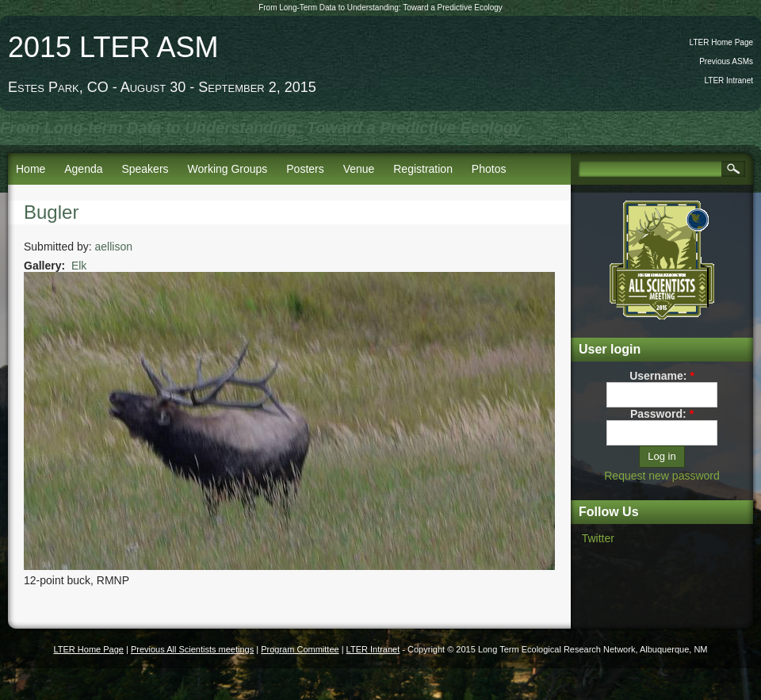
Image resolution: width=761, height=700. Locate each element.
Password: (662, 414)
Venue (359, 169)
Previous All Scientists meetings (192, 649)
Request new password (662, 476)
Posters (305, 169)
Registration (423, 169)
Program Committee (300, 649)
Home (31, 169)
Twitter (598, 538)
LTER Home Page (721, 42)
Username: (662, 376)
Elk (79, 266)
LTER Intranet (728, 80)
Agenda (83, 169)
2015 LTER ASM (113, 47)
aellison (114, 247)
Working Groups (227, 169)
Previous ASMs (726, 61)
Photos (489, 169)
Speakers (145, 169)
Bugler (51, 212)
